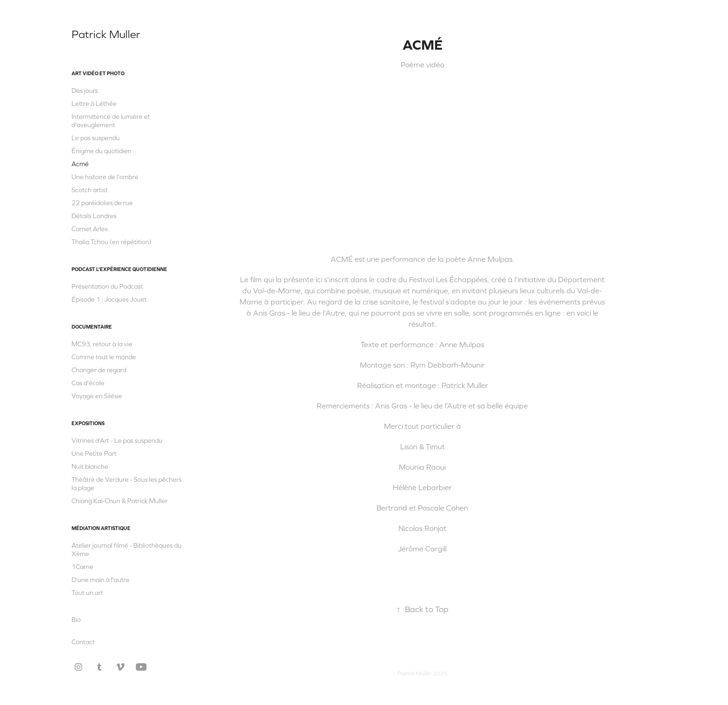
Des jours (85, 91)
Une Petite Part (94, 453)
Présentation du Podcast (107, 286)
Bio (76, 620)
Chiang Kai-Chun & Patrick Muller (120, 501)
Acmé (80, 164)
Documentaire (92, 327)
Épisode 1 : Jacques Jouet (109, 299)
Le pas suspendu (96, 138)
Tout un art (87, 593)
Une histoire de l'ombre (105, 177)
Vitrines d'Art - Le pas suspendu (117, 440)
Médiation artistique (101, 528)
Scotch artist (90, 190)
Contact (83, 642)
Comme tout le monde (104, 357)
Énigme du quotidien (101, 151)
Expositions (88, 423)
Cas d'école (88, 383)
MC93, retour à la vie (102, 344)
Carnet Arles (90, 229)
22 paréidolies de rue (102, 203)
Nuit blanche (90, 466)
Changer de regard (99, 370)
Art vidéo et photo (98, 73)
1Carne (82, 567)
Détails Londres (94, 216)
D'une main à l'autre (101, 580)
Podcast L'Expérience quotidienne (119, 269)
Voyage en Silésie (97, 396)
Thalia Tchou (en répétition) (111, 242)
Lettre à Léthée (94, 103)
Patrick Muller (106, 34)
